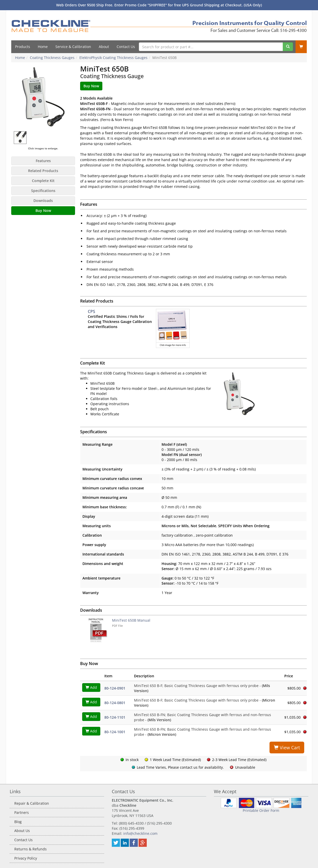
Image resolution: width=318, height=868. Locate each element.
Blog (18, 822)
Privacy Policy (26, 858)
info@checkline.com (140, 833)
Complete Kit (43, 181)
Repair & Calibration (32, 803)
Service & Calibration (73, 47)
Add (91, 687)
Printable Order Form (261, 810)
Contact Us (126, 47)
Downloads (43, 201)
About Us (22, 831)
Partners (22, 812)
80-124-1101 (115, 717)
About (104, 47)
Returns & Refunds (30, 849)
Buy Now (43, 210)
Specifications (43, 191)
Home (43, 47)
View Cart (287, 748)
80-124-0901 (115, 688)
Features (43, 161)
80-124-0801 (115, 703)
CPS (91, 311)
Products (23, 47)
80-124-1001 (115, 732)
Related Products (43, 171)
